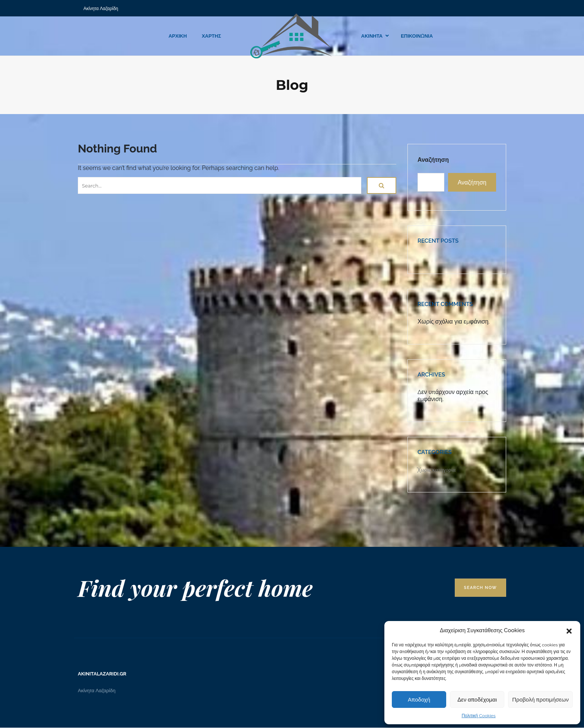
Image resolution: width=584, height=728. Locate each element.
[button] (569, 630)
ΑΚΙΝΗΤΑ (372, 36)
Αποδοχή (419, 700)
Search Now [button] (480, 588)
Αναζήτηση (433, 160)
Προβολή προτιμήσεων (540, 700)
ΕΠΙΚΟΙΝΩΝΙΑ (417, 36)
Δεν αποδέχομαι (477, 700)
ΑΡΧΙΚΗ (177, 36)
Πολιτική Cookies (478, 716)
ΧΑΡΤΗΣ (212, 36)
